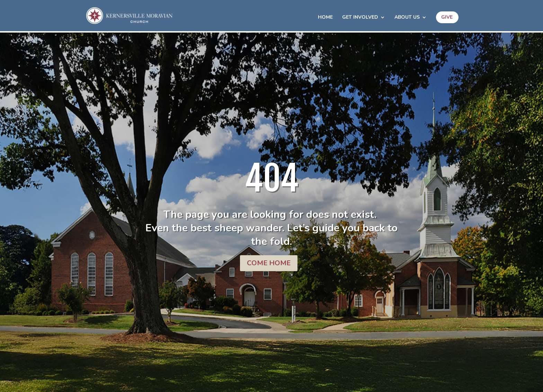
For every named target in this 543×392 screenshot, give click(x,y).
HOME (325, 18)
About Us (407, 18)
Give (447, 17)
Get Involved (360, 18)
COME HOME (269, 263)
